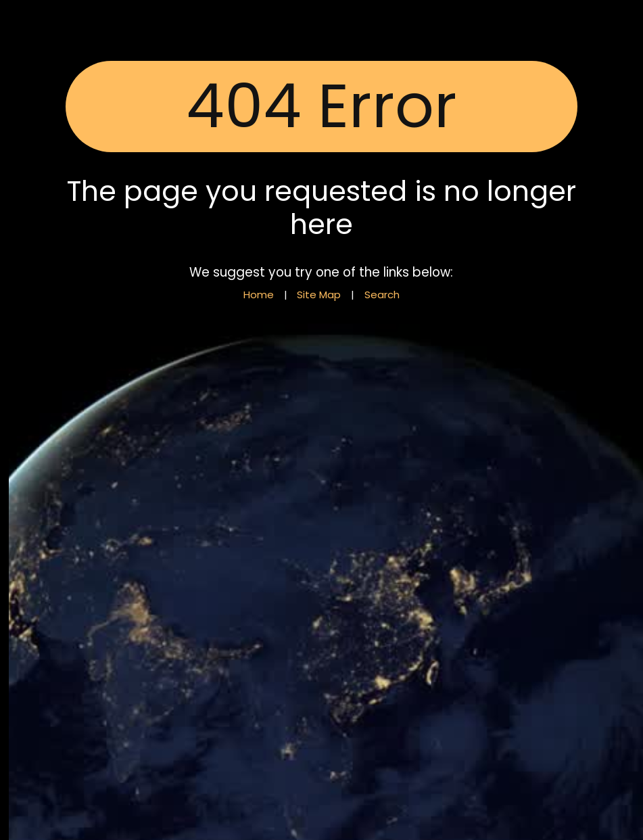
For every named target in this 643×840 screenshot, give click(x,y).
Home (259, 295)
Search (382, 295)
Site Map (319, 295)
